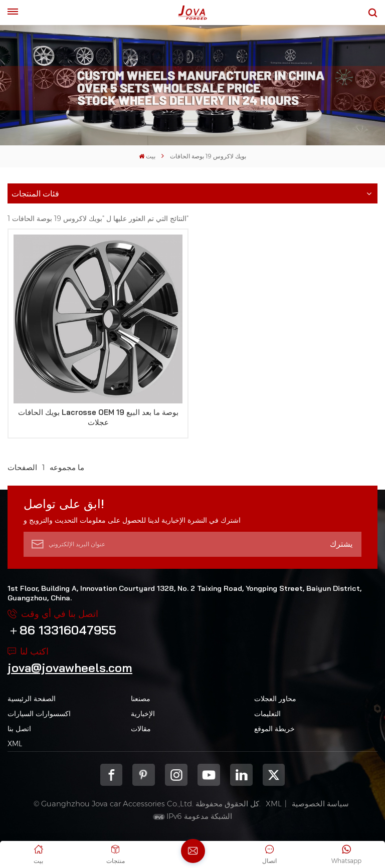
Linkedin (241, 775)
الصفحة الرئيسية (32, 699)
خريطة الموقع (274, 729)
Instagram (176, 775)
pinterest (144, 775)
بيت (147, 156)
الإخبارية (143, 714)
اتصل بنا (19, 729)
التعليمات (267, 714)
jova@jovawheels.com (70, 668)
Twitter (274, 775)
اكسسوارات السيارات (39, 714)
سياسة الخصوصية (320, 804)
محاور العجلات (275, 699)
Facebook (112, 775)
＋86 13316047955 (62, 630)
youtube (209, 775)
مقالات (141, 729)
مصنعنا (141, 699)
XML (15, 744)
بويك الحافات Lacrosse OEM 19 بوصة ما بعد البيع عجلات (98, 417)
